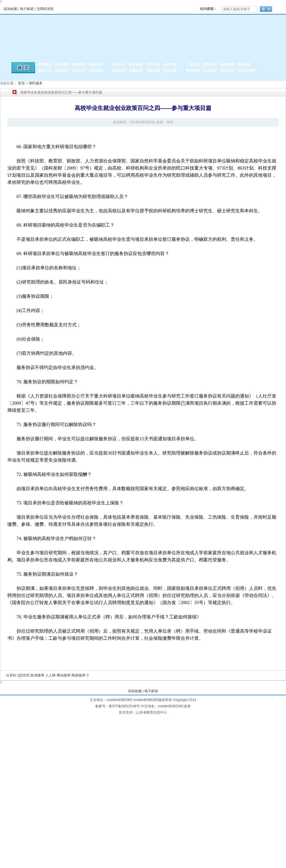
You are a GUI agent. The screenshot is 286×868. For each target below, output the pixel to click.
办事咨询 (136, 71)
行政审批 (96, 71)
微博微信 (193, 71)
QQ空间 (24, 675)
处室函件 (62, 71)
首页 (21, 83)
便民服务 (136, 64)
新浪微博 (37, 675)
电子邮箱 (27, 9)
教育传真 (210, 64)
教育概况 (45, 64)
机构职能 (62, 64)
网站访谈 (227, 71)
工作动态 (193, 64)
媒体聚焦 (227, 64)
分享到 (11, 675)
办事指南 (153, 71)
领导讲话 (96, 64)
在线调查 (170, 64)
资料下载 (153, 64)
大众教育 (210, 71)
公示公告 (79, 71)
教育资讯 (79, 64)
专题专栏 (244, 64)
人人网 (50, 675)
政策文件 (45, 71)
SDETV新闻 (246, 71)
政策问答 (119, 71)
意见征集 (170, 71)
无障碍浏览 (45, 9)
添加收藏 (10, 9)
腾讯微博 (64, 675)
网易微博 (78, 675)
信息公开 (119, 64)
